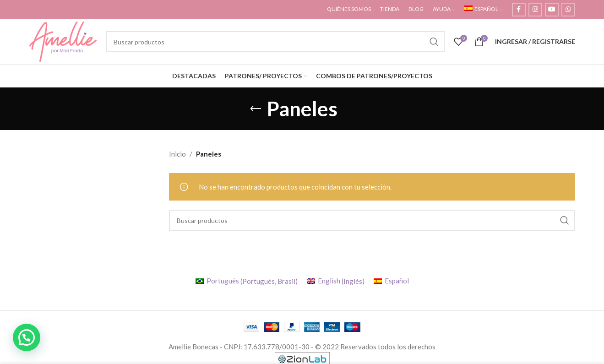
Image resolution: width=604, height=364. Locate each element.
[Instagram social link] (535, 10)
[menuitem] (484, 10)
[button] (27, 337)
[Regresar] (256, 111)
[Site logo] (65, 42)
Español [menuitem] (397, 283)
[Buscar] (277, 43)
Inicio (177, 157)
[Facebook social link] (519, 10)
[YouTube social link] (552, 10)
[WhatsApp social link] (568, 10)
